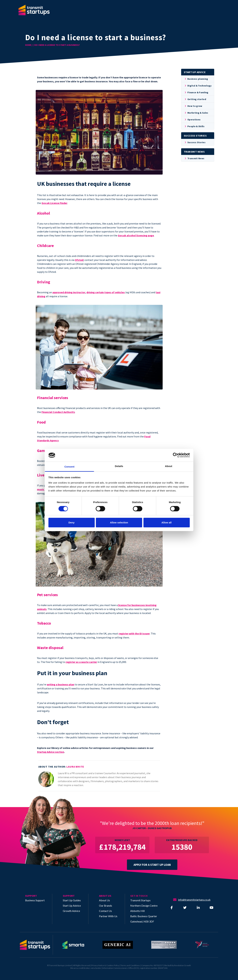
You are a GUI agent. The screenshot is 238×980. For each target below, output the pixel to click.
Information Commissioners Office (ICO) (121, 968)
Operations (192, 120)
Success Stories (195, 142)
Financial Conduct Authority (58, 412)
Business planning (196, 79)
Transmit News (194, 158)
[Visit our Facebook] (172, 908)
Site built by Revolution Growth (178, 965)
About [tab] (169, 466)
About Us (104, 900)
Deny (71, 522)
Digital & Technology (198, 86)
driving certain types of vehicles (106, 292)
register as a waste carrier (81, 662)
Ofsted (79, 260)
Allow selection (119, 522)
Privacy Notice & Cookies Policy (105, 965)
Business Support (35, 900)
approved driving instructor (69, 292)
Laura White (75, 767)
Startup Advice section (51, 752)
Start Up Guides (72, 900)
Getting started (195, 99)
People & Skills (194, 126)
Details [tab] (119, 466)
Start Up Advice (72, 906)
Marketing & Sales (196, 113)
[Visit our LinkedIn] (198, 908)
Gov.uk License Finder (54, 203)
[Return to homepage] (36, 945)
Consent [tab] (69, 467)
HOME (28, 45)
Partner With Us (108, 916)
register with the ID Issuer (134, 633)
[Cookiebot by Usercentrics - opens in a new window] (175, 455)
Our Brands (106, 906)
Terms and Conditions (130, 965)
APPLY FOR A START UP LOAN (152, 865)
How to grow (193, 106)
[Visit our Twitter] (185, 908)
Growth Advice (71, 911)
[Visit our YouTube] (211, 908)
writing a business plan (60, 684)
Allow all (167, 522)
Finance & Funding (196, 92)
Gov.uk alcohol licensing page (136, 235)
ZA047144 (163, 968)
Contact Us (105, 911)
